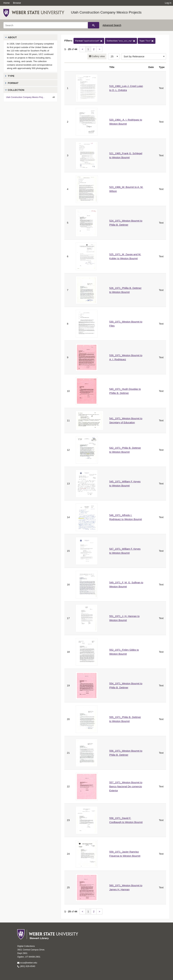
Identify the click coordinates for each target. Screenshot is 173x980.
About (12, 37)
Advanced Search (112, 25)
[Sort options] (144, 56)
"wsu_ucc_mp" (121, 41)
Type (11, 76)
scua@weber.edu (27, 963)
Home (7, 3)
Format (13, 83)
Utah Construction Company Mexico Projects (106, 12)
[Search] (46, 25)
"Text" (147, 41)
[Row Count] (114, 56)
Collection (16, 90)
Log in (168, 3)
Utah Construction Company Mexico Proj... (25, 97)
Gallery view (98, 56)
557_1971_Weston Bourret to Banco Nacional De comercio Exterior (126, 786)
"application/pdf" (89, 41)
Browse (17, 3)
